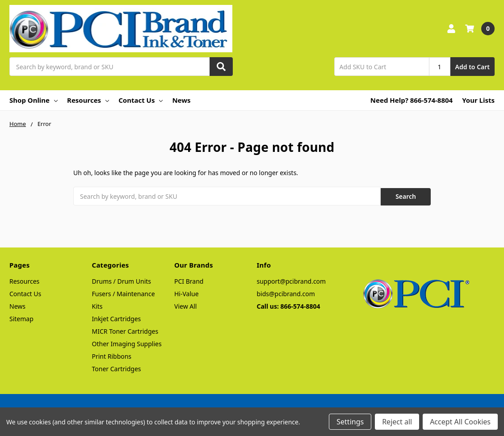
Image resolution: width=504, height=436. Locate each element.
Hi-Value (187, 292)
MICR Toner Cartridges (125, 330)
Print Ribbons (112, 355)
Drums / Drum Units (122, 280)
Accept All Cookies (460, 422)
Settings (350, 422)
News (181, 100)
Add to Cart (472, 67)
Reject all (397, 422)
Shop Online (34, 100)
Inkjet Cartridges (117, 317)
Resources (88, 100)
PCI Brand (189, 280)
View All (185, 305)
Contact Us (141, 100)
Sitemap (21, 317)
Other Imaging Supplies (127, 342)
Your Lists (478, 100)
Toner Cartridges (117, 367)
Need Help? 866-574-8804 (412, 100)
